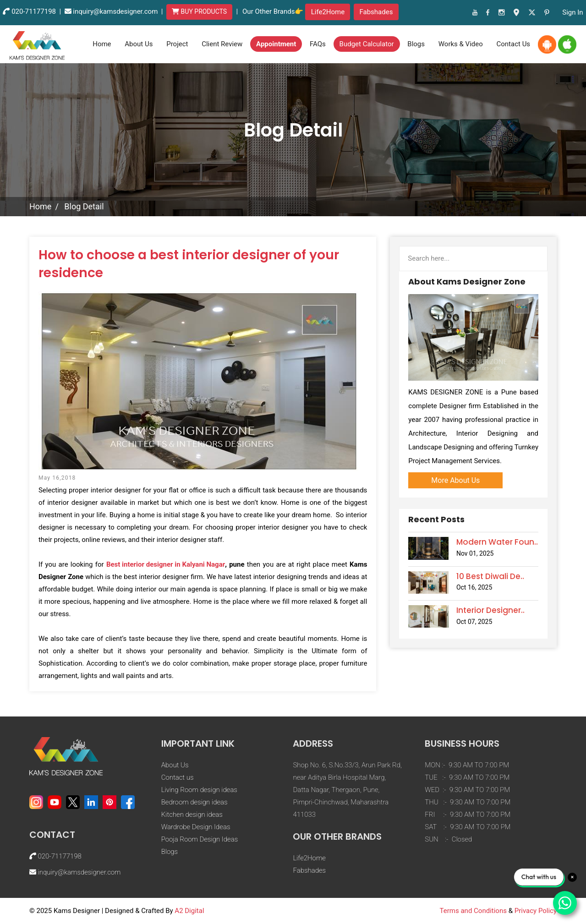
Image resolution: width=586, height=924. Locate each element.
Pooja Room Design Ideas (200, 839)
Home (102, 44)
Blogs (416, 44)
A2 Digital (189, 911)
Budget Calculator (367, 44)
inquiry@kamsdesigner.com (115, 11)
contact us (514, 44)
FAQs (318, 44)
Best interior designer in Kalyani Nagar (166, 564)
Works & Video (461, 44)
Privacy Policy (536, 911)
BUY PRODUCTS (199, 11)
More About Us (455, 480)
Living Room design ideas (199, 790)
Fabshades (376, 12)
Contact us (178, 777)
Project (177, 44)
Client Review (222, 44)
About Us (139, 44)
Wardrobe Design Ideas (196, 827)
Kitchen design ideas (192, 815)
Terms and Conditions (473, 911)
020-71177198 (34, 11)
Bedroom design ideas (194, 802)
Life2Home (328, 12)
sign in (572, 12)
